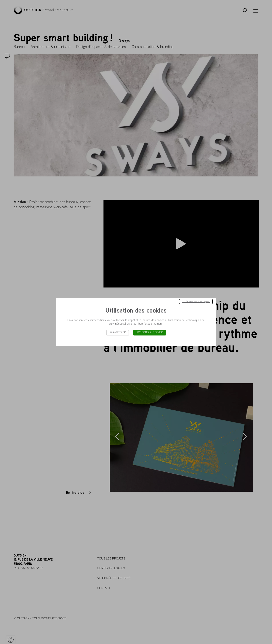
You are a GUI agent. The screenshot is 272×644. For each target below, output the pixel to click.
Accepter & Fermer (150, 333)
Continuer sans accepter (196, 301)
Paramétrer (118, 333)
